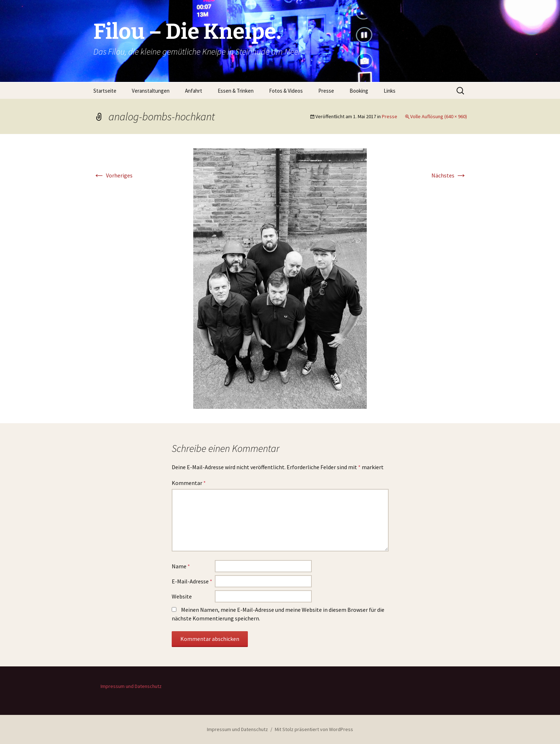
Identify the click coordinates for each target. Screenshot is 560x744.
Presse (326, 91)
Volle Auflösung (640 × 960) (439, 116)
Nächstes (449, 175)
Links (390, 91)
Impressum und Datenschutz (131, 686)
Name (181, 566)
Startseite (105, 91)
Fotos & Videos (286, 91)
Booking (359, 91)
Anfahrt (194, 91)
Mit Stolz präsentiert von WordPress (314, 729)
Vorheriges (113, 175)
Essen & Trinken (236, 91)
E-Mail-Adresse (192, 581)
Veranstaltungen (151, 91)
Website (182, 596)
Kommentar (189, 483)
